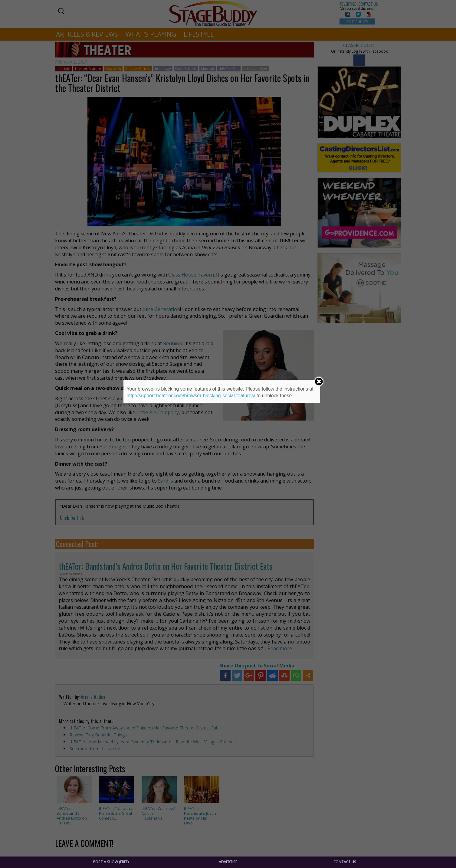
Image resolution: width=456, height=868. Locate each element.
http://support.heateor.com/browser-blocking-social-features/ (191, 396)
